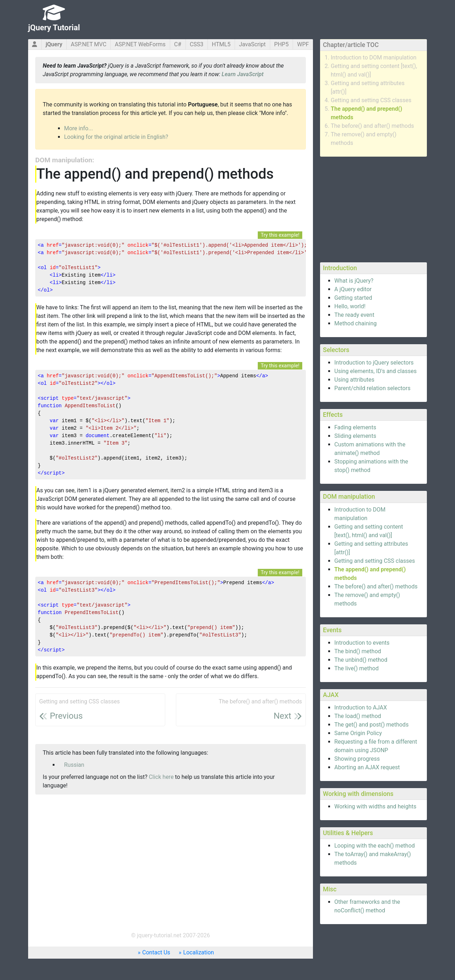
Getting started (353, 298)
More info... (79, 128)
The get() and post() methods (372, 725)
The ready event (354, 315)
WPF (303, 44)
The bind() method (358, 651)
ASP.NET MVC (89, 44)
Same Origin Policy (358, 733)
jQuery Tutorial (54, 28)
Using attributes (354, 380)
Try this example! (280, 235)
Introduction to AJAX (361, 708)
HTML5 (221, 44)
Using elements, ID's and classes (375, 371)
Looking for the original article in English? (116, 137)
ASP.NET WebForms (140, 44)
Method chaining (355, 323)
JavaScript (252, 44)
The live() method (356, 668)
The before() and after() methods (372, 126)
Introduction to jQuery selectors (374, 363)
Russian (74, 765)
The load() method (358, 716)
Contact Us (156, 952)
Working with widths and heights (375, 806)
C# (178, 44)
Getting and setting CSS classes (371, 100)
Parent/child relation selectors (372, 388)
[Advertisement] (373, 208)
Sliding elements (355, 436)
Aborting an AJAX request (367, 767)
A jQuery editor (353, 289)
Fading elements (355, 427)
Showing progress (357, 759)
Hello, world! (350, 306)
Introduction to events (362, 643)
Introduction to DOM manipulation (374, 57)
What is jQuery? (354, 281)
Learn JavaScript (243, 74)
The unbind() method (361, 660)
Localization (199, 952)
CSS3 (197, 44)
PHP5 (281, 44)
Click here (161, 777)
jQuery (54, 44)
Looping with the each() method (375, 846)
